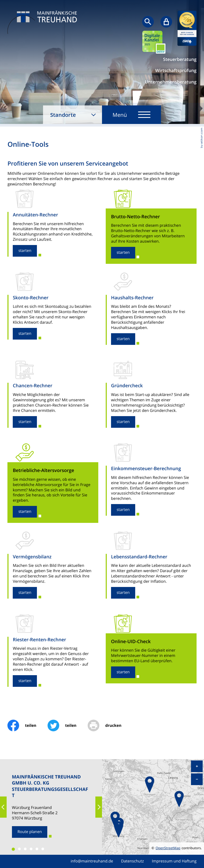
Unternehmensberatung (171, 82)
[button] (25, 251)
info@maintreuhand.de (92, 861)
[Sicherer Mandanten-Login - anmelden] (166, 22)
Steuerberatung (180, 59)
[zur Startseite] (44, 23)
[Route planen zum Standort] (30, 832)
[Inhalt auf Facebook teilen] (27, 725)
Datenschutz (133, 861)
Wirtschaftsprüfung (176, 70)
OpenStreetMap (168, 848)
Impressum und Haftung (174, 861)
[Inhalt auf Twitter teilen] (68, 725)
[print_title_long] (110, 725)
